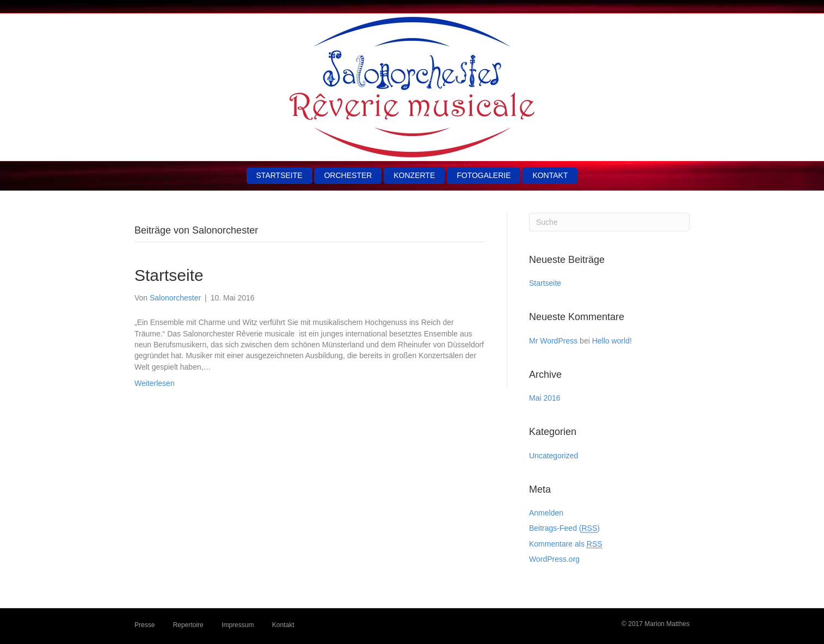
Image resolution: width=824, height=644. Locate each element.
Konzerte (414, 175)
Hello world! (612, 341)
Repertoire (188, 625)
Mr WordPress (553, 341)
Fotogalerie (484, 175)
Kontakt (550, 175)
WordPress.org (554, 559)
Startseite (279, 175)
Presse (144, 625)
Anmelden (546, 513)
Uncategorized (554, 456)
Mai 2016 (545, 398)
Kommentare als (566, 544)
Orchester (348, 175)
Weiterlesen (155, 383)
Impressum (238, 625)
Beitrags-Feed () (564, 528)
